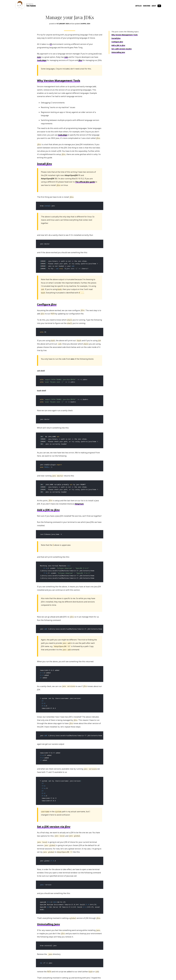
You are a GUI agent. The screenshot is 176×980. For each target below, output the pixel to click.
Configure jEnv (117, 52)
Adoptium (79, 509)
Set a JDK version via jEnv (122, 59)
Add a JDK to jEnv (118, 55)
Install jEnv (116, 48)
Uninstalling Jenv (118, 62)
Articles (138, 6)
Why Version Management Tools (125, 45)
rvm (66, 67)
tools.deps (42, 70)
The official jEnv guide (85, 192)
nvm (39, 67)
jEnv (80, 70)
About (154, 6)
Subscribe (147, 6)
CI (51, 54)
